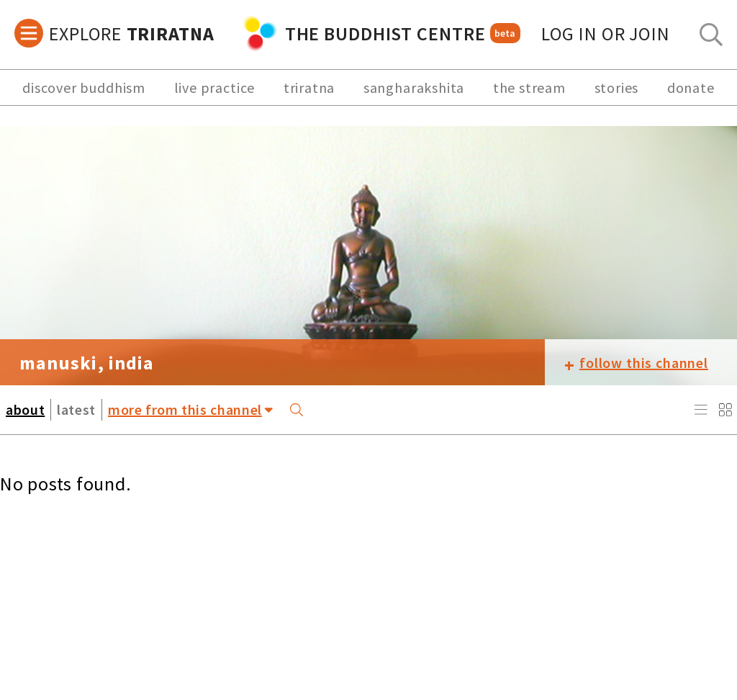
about (25, 409)
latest (76, 409)
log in (606, 33)
